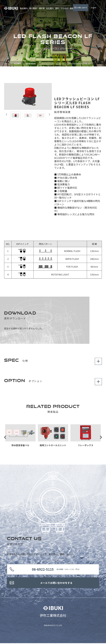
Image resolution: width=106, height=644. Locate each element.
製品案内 (24, 8)
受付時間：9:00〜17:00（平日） (57, 569)
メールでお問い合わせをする (56, 583)
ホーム (7, 64)
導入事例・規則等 (37, 8)
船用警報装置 (31, 64)
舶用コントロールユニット (53, 447)
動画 (72, 8)
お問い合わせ (82, 8)
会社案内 (50, 8)
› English (93, 8)
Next (101, 439)
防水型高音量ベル (20, 447)
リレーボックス (86, 447)
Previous (5, 439)
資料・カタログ (62, 8)
